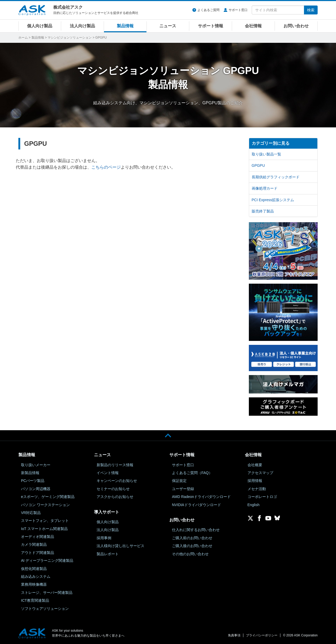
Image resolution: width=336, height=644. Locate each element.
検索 (311, 10)
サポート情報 (211, 26)
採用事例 (104, 538)
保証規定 (179, 481)
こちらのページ (106, 167)
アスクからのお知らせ (115, 497)
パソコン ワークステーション (45, 505)
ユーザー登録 (183, 489)
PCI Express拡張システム (273, 200)
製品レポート (108, 554)
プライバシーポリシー (262, 635)
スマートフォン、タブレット (45, 521)
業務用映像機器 (34, 584)
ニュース (168, 26)
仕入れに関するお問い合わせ (196, 530)
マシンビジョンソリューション (70, 38)
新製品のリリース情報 (115, 465)
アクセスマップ (260, 473)
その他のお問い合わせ (190, 554)
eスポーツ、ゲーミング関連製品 (48, 497)
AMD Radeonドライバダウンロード (201, 497)
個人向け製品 (40, 26)
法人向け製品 (82, 26)
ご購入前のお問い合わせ (192, 538)
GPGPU (258, 165)
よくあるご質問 (208, 10)
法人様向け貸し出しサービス (120, 546)
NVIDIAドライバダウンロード (196, 505)
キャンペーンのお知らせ (117, 481)
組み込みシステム (36, 577)
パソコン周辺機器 (36, 489)
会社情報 (253, 26)
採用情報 (255, 481)
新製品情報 (30, 473)
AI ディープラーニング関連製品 (47, 560)
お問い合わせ (296, 26)
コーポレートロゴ (262, 497)
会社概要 (255, 465)
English (254, 505)
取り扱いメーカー (36, 465)
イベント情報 (108, 473)
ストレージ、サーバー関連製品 (47, 593)
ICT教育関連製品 (35, 600)
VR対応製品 (31, 513)
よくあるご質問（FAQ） (192, 473)
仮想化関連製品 (34, 569)
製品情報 (125, 26)
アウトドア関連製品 (38, 553)
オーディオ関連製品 (38, 537)
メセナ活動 (257, 489)
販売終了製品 (263, 211)
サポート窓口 (238, 10)
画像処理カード (265, 188)
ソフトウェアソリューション (45, 609)
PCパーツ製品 (33, 481)
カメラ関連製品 (34, 544)
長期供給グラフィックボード (276, 177)
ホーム (23, 38)
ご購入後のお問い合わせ (192, 546)
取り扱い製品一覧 (266, 154)
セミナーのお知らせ (113, 489)
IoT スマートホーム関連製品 (44, 529)
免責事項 (234, 635)
